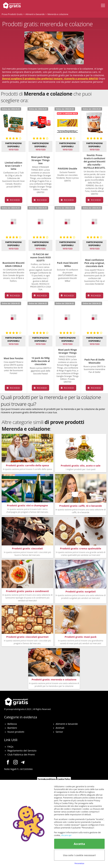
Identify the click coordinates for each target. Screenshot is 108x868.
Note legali (10, 769)
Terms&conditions (47, 779)
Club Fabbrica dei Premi (21, 754)
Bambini (12, 728)
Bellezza (12, 724)
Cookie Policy (64, 779)
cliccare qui (66, 835)
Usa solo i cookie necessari (79, 855)
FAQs (10, 747)
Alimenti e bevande (67, 724)
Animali (60, 728)
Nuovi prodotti (16, 732)
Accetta (79, 844)
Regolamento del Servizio (22, 750)
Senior (59, 732)
